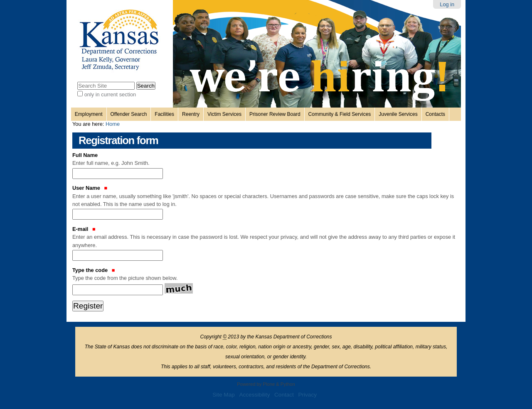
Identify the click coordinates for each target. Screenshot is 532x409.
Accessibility (254, 395)
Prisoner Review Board (275, 114)
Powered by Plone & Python (266, 384)
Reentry (191, 114)
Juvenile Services (398, 114)
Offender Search (129, 114)
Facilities (164, 114)
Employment (89, 114)
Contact (284, 395)
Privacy (307, 395)
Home (113, 124)
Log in (447, 4)
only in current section (110, 94)
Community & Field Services (340, 114)
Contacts (435, 114)
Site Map (224, 395)
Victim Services (224, 114)
